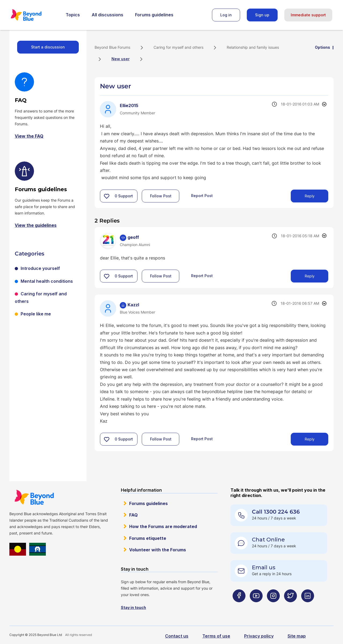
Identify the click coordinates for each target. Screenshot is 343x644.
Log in (226, 15)
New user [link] (121, 59)
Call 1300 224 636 (276, 512)
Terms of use (216, 636)
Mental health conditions (47, 281)
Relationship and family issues (253, 47)
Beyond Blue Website (34, 497)
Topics (73, 15)
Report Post (202, 196)
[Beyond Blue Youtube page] (256, 606)
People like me (36, 314)
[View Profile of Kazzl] (133, 305)
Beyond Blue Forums (33, 15)
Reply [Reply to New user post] (310, 196)
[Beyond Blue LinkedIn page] (308, 606)
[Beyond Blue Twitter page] (290, 606)
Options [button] (323, 47)
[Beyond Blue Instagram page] (273, 606)
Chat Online (268, 540)
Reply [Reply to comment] (310, 276)
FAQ (133, 515)
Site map (297, 636)
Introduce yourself (40, 268)
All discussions (107, 15)
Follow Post (161, 196)
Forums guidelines (154, 15)
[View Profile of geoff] (133, 237)
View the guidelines (36, 225)
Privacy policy (259, 636)
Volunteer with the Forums (158, 550)
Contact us (177, 636)
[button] (107, 196)
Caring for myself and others (178, 47)
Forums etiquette (148, 538)
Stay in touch (133, 607)
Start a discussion (48, 47)
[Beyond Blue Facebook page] (239, 606)
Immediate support (308, 15)
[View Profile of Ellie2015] (129, 106)
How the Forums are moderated (163, 526)
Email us (264, 567)
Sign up (262, 15)
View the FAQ (29, 136)
